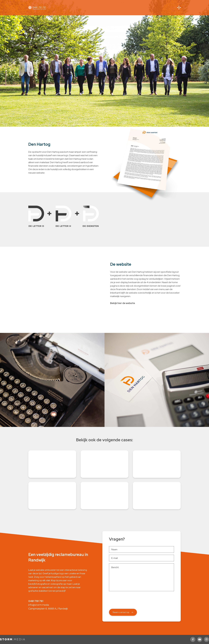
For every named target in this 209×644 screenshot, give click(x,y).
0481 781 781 (39, 7)
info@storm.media (39, 605)
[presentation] (142, 599)
